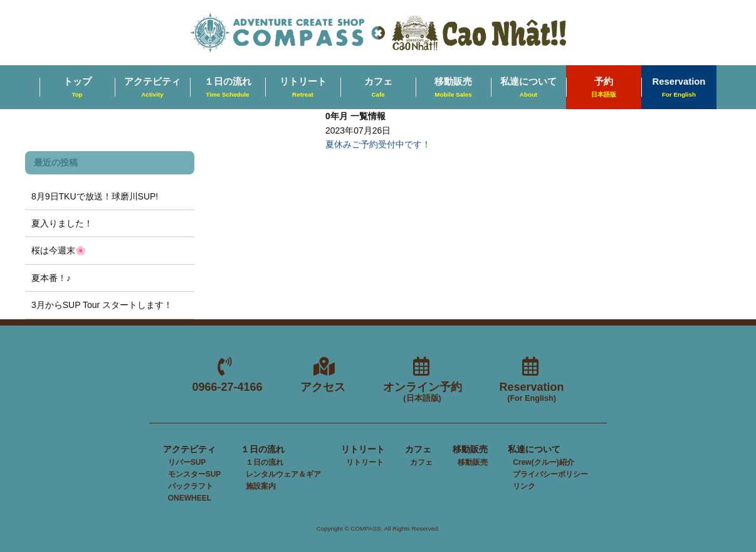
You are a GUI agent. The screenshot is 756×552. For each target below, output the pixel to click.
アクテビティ (152, 88)
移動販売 (453, 88)
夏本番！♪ (51, 278)
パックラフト (191, 486)
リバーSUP (187, 462)
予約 (604, 88)
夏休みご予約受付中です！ (378, 144)
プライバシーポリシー (550, 474)
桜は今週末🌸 (59, 250)
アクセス (323, 387)
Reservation (679, 88)
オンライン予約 (423, 392)
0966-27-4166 (227, 387)
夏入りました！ (62, 223)
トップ (77, 88)
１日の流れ (228, 88)
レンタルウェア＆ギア (283, 474)
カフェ (378, 88)
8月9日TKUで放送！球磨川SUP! (95, 196)
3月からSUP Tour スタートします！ (102, 305)
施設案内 (261, 486)
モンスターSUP (195, 474)
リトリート (303, 88)
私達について (528, 88)
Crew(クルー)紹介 (543, 462)
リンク (524, 486)
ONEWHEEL (190, 498)
